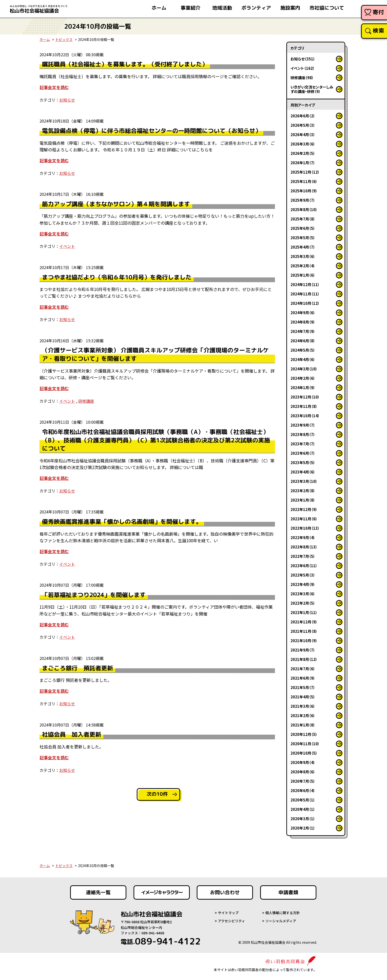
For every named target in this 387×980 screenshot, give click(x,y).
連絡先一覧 (98, 892)
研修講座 (86, 401)
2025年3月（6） (303, 256)
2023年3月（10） (304, 481)
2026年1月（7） (303, 163)
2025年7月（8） (303, 219)
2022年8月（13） (304, 547)
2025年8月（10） (304, 209)
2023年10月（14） (305, 416)
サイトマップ (228, 913)
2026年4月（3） (303, 135)
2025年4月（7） (303, 247)
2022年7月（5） (303, 556)
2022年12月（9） (304, 509)
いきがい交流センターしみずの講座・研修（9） (312, 89)
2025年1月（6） (303, 275)
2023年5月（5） (303, 463)
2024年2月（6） (303, 378)
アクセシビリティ (232, 921)
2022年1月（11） (304, 612)
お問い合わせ (225, 892)
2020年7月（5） (303, 781)
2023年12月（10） (305, 397)
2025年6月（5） (303, 228)
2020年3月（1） (303, 819)
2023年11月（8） (304, 406)
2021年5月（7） (303, 687)
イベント (67, 246)
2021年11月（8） (304, 631)
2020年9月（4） (303, 762)
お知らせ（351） (303, 59)
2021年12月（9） (304, 622)
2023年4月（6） (303, 472)
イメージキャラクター (162, 892)
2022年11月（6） (304, 519)
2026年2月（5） (303, 153)
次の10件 (157, 794)
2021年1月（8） (303, 725)
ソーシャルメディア (281, 921)
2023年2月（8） (303, 491)
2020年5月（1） (303, 800)
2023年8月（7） (303, 434)
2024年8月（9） (303, 322)
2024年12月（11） (305, 284)
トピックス (64, 39)
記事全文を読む (54, 87)
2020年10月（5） (304, 753)
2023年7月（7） (303, 444)
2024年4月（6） (303, 359)
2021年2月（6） (303, 716)
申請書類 (288, 892)
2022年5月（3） (303, 575)
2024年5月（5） (303, 350)
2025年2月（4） (303, 266)
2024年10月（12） (305, 303)
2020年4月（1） (303, 809)
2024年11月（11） (305, 294)
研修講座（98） (302, 78)
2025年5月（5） (303, 238)
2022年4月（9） (303, 584)
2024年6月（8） (303, 341)
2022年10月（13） (305, 528)
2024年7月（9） (303, 331)
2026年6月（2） (303, 116)
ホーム (45, 39)
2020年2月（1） (303, 828)
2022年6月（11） (304, 566)
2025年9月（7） (303, 200)
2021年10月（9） (304, 641)
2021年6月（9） (303, 678)
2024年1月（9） (303, 388)
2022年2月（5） (303, 603)
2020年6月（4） (303, 790)
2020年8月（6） (303, 772)
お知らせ (67, 100)
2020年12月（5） (304, 734)
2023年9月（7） (303, 425)
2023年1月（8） (303, 500)
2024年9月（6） (303, 313)
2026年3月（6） (303, 144)
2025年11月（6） (304, 181)
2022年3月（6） (303, 594)
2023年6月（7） (303, 453)
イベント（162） (303, 68)
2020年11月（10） (305, 744)
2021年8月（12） (304, 659)
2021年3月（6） (303, 706)
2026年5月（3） (303, 125)
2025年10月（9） (304, 191)
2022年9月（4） (303, 537)
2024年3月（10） (304, 369)
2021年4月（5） (303, 697)
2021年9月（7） (303, 650)
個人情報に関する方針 (283, 913)
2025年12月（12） (305, 172)
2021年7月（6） (303, 669)
